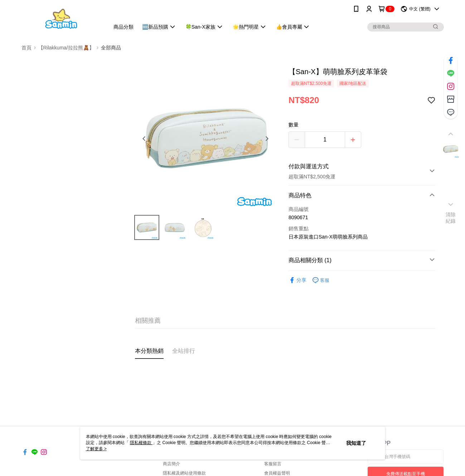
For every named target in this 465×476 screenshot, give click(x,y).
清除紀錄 (451, 218)
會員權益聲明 (277, 473)
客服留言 (273, 464)
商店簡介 (171, 464)
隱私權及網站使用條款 (184, 473)
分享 (297, 280)
